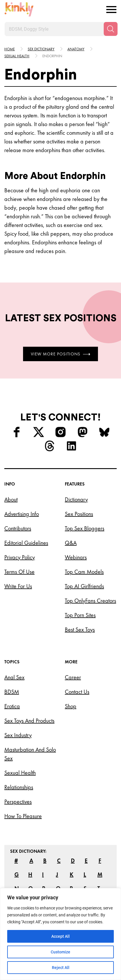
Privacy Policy (20, 557)
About (11, 499)
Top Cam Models (84, 572)
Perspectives (18, 802)
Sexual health (17, 56)
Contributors (18, 528)
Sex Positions (79, 514)
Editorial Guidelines (26, 543)
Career (73, 677)
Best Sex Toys (80, 630)
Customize (60, 952)
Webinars (76, 557)
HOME (10, 49)
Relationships (19, 787)
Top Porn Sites (80, 615)
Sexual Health (20, 773)
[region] (60, 934)
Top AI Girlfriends (84, 586)
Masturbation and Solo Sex (30, 754)
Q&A (71, 543)
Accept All (60, 936)
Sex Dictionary (41, 49)
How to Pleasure (23, 816)
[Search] (111, 29)
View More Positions (60, 354)
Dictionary (76, 499)
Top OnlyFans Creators (90, 601)
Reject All (61, 968)
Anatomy (76, 49)
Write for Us (18, 586)
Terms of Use (19, 572)
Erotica (12, 706)
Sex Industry (18, 735)
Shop (71, 706)
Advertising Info (22, 514)
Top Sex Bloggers (85, 528)
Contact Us (77, 692)
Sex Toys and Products (29, 721)
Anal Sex (14, 677)
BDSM (12, 692)
